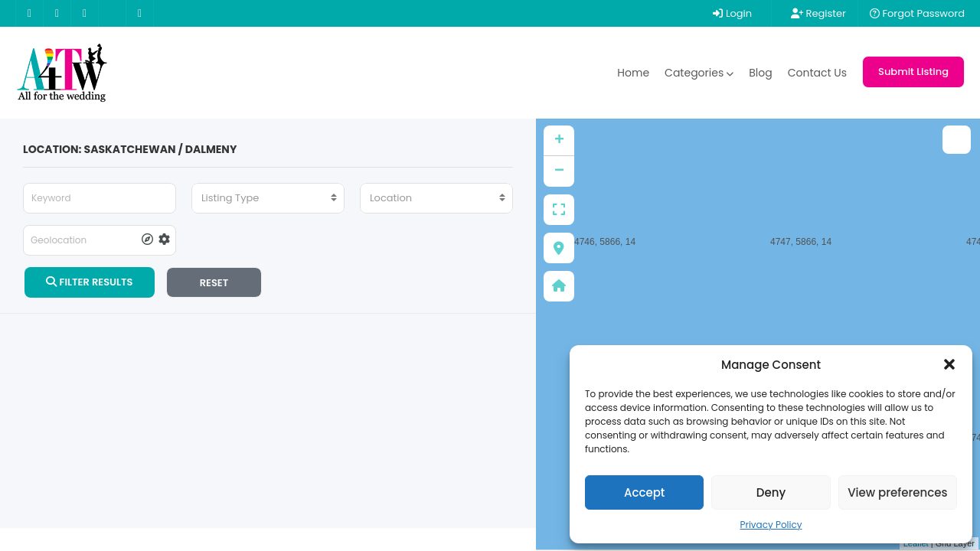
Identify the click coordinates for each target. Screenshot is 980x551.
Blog (760, 73)
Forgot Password (917, 13)
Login (732, 13)
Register (818, 13)
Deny (771, 492)
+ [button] (559, 141)
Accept (644, 492)
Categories (699, 73)
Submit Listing (913, 72)
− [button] (559, 171)
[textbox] (268, 198)
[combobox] (268, 198)
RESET (214, 283)
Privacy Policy (771, 525)
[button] (949, 364)
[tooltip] (147, 240)
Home (633, 73)
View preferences (897, 492)
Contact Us (817, 73)
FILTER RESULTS (89, 282)
